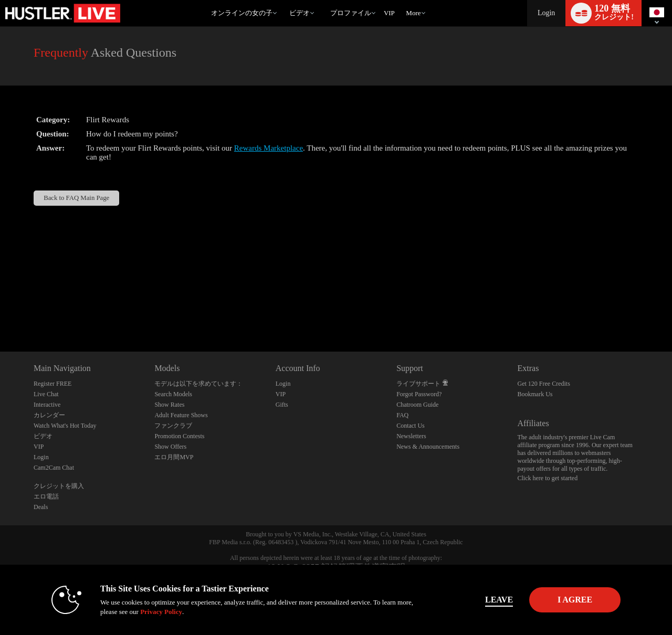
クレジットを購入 (59, 486)
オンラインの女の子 (242, 13)
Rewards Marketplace (269, 148)
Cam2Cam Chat (54, 468)
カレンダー (49, 415)
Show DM (0, 313)
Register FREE (52, 384)
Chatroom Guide (417, 405)
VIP (389, 13)
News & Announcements (428, 447)
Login (546, 13)
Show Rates (169, 405)
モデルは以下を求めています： (198, 384)
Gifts (282, 405)
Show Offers (170, 447)
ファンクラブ (173, 426)
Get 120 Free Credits (544, 384)
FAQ (402, 415)
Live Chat (46, 394)
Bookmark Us (535, 394)
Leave (483, 600)
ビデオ (300, 13)
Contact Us (411, 426)
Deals (41, 507)
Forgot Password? (419, 394)
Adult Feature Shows (181, 415)
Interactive (47, 405)
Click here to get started (548, 478)
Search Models (173, 394)
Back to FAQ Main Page (76, 198)
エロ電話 (46, 496)
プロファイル (351, 13)
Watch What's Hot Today (65, 426)
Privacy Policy (145, 612)
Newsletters (411, 436)
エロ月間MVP (174, 457)
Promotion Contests (179, 436)
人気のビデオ (284, 0)
